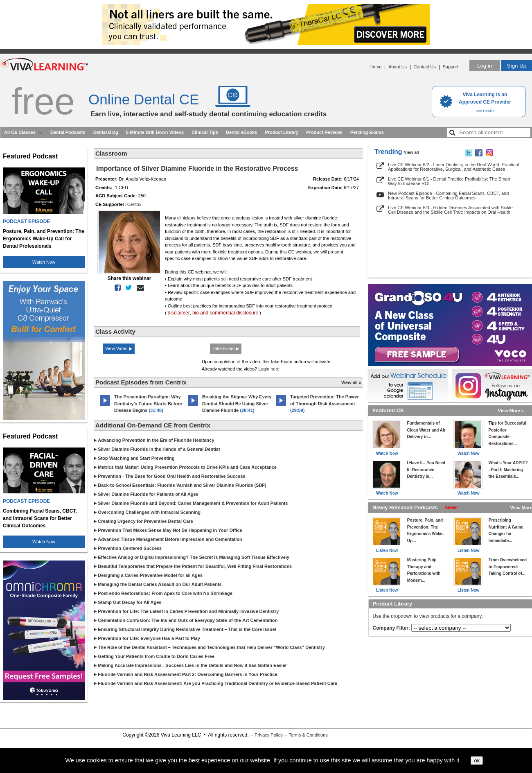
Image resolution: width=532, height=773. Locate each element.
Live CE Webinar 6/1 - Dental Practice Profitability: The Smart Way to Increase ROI (449, 181)
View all (411, 153)
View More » (511, 411)
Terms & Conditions (308, 735)
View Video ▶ (119, 348)
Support (450, 67)
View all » (351, 382)
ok (477, 761)
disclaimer (179, 313)
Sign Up (517, 66)
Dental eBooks (241, 132)
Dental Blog (106, 132)
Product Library (282, 132)
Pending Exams (367, 132)
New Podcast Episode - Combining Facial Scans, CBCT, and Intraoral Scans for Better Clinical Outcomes (448, 196)
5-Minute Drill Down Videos (155, 132)
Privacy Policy (268, 735)
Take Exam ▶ (226, 348)
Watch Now (44, 262)
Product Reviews (324, 132)
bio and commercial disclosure (225, 313)
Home (375, 67)
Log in (485, 66)
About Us (398, 67)
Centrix (134, 204)
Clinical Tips (205, 132)
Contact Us (425, 67)
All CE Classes (20, 132)
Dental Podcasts (68, 132)
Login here (269, 369)
